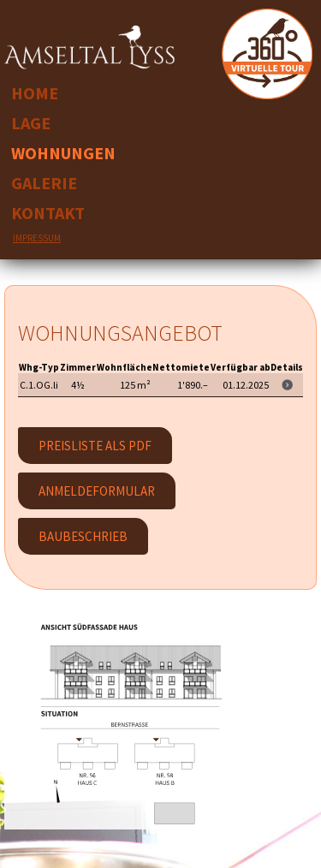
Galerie (44, 183)
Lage (31, 123)
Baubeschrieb (83, 536)
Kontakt (48, 213)
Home (35, 93)
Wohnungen (63, 153)
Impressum (37, 238)
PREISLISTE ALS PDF (95, 446)
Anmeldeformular (97, 491)
